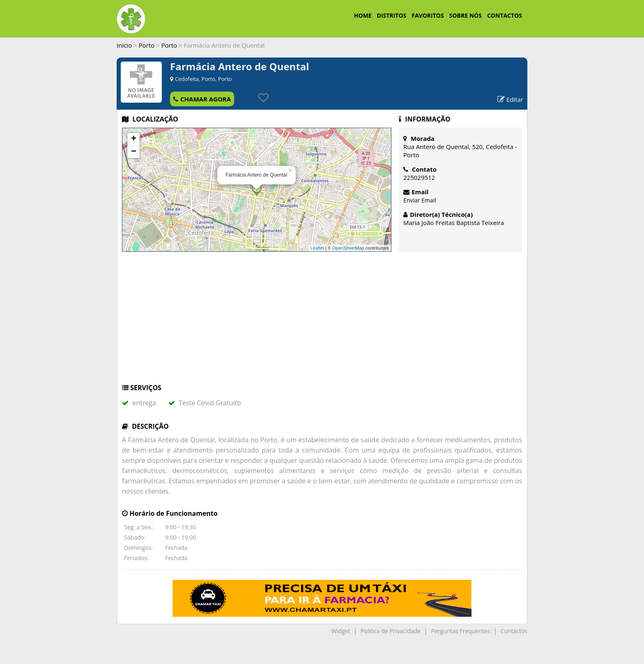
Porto (147, 45)
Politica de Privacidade (391, 631)
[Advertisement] (322, 322)
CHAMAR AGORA (202, 99)
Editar (510, 99)
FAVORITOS (428, 15)
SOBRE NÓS (466, 15)
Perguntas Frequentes (460, 631)
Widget (341, 631)
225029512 (419, 177)
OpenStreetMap (348, 248)
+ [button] (134, 139)
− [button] (134, 152)
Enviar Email (420, 200)
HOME (363, 15)
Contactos (514, 631)
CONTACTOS (505, 15)
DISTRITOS (392, 15)
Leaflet (317, 248)
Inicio (124, 45)
